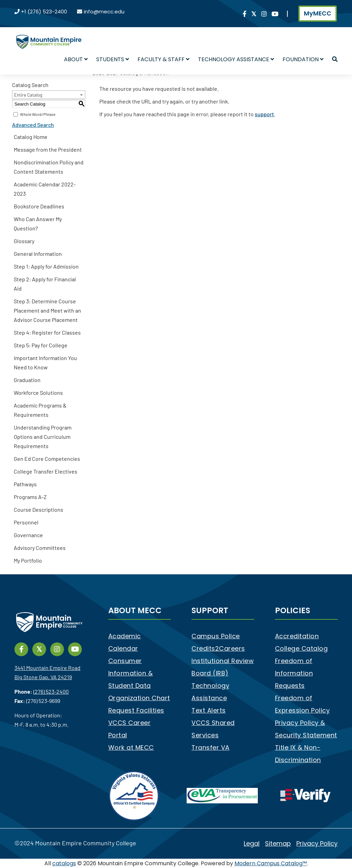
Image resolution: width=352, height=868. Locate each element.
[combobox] (49, 95)
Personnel (26, 522)
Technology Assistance (236, 59)
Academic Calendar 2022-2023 (45, 189)
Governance (28, 535)
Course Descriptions (38, 509)
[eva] (222, 795)
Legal (252, 843)
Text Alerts (209, 710)
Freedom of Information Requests (294, 673)
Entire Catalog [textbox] (28, 95)
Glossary (24, 241)
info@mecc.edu (104, 12)
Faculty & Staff (163, 59)
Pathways (25, 484)
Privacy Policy (317, 843)
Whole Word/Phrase (38, 114)
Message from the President (48, 149)
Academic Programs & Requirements (40, 410)
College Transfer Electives (46, 471)
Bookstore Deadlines (39, 206)
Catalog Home (31, 137)
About (76, 59)
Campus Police (216, 636)
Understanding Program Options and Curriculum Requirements (43, 437)
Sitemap (278, 843)
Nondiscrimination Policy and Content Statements (49, 167)
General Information (38, 254)
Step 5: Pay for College (41, 345)
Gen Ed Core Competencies (47, 459)
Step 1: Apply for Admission (46, 266)
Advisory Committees (40, 548)
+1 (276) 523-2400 (44, 12)
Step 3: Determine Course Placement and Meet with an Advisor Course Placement (47, 310)
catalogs (64, 863)
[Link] (245, 14)
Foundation (303, 59)
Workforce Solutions (38, 393)
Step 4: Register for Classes (47, 332)
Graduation (27, 380)
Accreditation (297, 636)
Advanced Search (33, 125)
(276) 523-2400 (51, 691)
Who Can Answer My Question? (38, 224)
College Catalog (301, 648)
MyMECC (318, 13)
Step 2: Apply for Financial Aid (45, 284)
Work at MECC (131, 747)
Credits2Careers (218, 648)
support (264, 114)
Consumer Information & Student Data (131, 673)
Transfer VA (211, 747)
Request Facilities (136, 710)
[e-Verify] (305, 795)
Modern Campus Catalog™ (271, 863)
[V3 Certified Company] (134, 795)
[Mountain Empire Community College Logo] (49, 36)
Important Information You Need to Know (45, 362)
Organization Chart (139, 698)
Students (113, 59)
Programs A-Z (30, 497)
